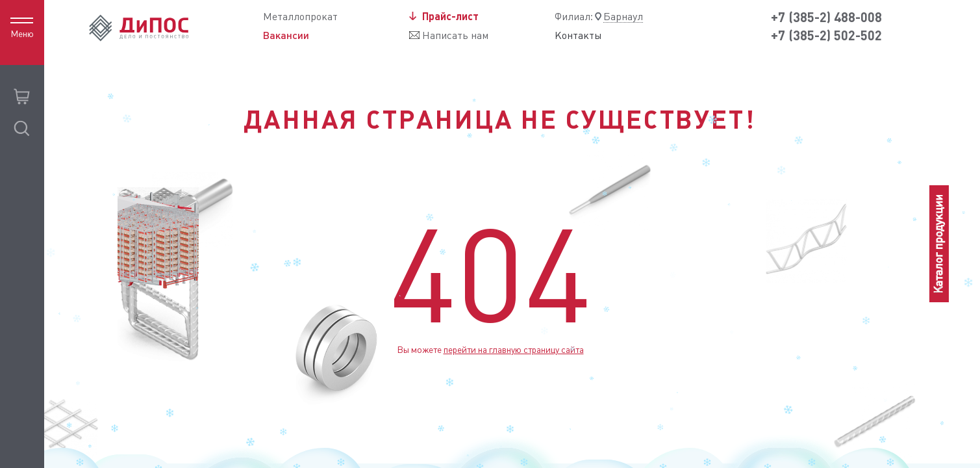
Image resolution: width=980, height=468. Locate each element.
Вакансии (286, 35)
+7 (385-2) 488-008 (826, 17)
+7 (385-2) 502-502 (826, 35)
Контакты (578, 36)
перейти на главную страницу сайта (514, 350)
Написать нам (455, 35)
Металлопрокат (300, 17)
